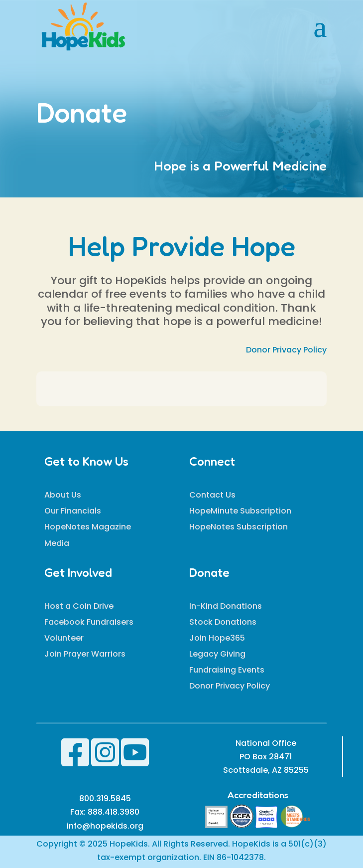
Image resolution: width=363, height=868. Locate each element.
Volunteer (64, 638)
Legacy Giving (217, 654)
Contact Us (212, 495)
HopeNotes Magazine (88, 527)
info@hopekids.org (105, 826)
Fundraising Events (227, 670)
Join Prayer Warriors (85, 654)
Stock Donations (223, 622)
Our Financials (73, 511)
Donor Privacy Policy (286, 350)
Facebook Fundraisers (89, 622)
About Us (63, 495)
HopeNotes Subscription (239, 527)
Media (57, 543)
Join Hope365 (217, 638)
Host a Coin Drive (79, 606)
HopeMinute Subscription (240, 511)
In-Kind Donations (226, 606)
